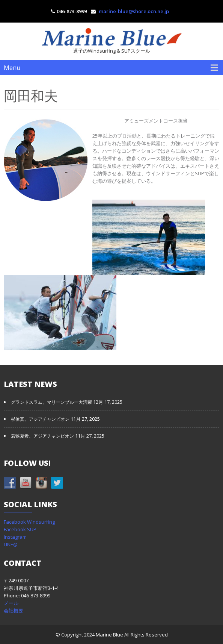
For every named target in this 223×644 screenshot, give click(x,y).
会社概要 (14, 611)
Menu (12, 68)
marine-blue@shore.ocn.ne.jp (134, 11)
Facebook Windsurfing (29, 522)
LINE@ (11, 544)
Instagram (15, 537)
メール (11, 603)
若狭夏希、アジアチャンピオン (42, 436)
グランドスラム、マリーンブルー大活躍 (51, 402)
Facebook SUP (20, 529)
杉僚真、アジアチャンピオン (40, 419)
